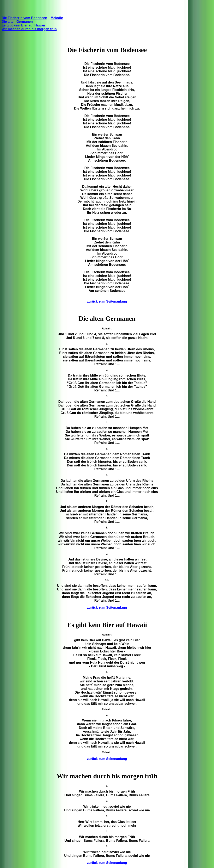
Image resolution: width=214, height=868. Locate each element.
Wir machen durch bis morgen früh (29, 29)
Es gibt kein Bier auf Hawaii (23, 25)
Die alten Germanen (17, 22)
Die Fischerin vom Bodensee (24, 18)
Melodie (57, 18)
